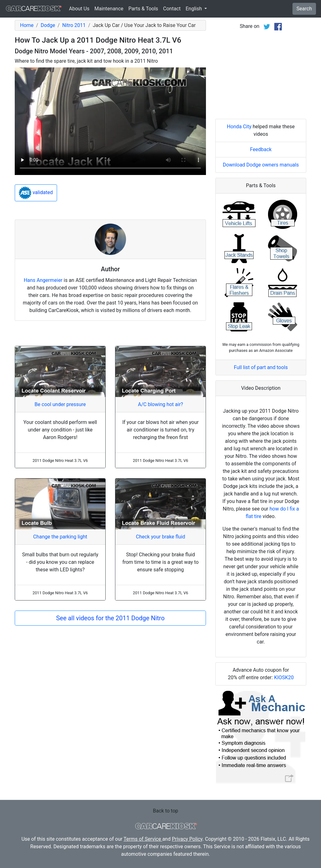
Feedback (261, 149)
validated (36, 193)
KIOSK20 (284, 677)
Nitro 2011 (74, 25)
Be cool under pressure (60, 404)
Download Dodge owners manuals (261, 165)
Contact (172, 9)
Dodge (48, 25)
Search (304, 9)
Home (27, 25)
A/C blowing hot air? (160, 404)
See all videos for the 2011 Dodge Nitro (110, 618)
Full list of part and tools (261, 367)
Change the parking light (60, 537)
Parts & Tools (143, 9)
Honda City (239, 127)
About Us (79, 9)
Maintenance (109, 9)
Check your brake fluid (160, 537)
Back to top (166, 811)
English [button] (194, 9)
